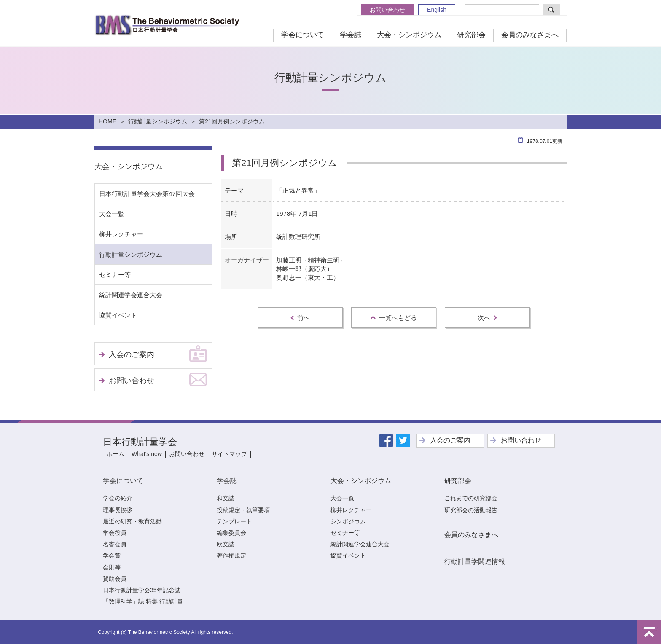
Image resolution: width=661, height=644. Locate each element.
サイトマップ (229, 454)
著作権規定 (231, 555)
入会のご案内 (132, 354)
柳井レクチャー (121, 234)
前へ (300, 318)
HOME (107, 121)
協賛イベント (118, 315)
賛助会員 (115, 579)
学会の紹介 (118, 498)
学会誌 (351, 35)
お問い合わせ (387, 10)
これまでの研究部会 (471, 498)
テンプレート (234, 521)
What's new (147, 454)
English (437, 10)
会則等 (112, 567)
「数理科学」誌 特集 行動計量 (143, 601)
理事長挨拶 (118, 510)
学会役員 (115, 533)
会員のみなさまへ (530, 35)
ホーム (116, 454)
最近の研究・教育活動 (132, 521)
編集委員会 (231, 533)
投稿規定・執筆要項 (243, 510)
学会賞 (112, 555)
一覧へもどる (394, 318)
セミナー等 (115, 275)
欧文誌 (226, 544)
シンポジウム (348, 521)
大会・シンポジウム (409, 35)
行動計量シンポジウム (158, 121)
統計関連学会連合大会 (131, 295)
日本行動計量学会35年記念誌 (142, 590)
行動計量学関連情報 (475, 562)
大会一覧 (112, 214)
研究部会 (471, 35)
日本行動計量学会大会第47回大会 (147, 194)
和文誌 (226, 498)
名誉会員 (115, 544)
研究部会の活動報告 (471, 510)
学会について (303, 35)
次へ (487, 318)
